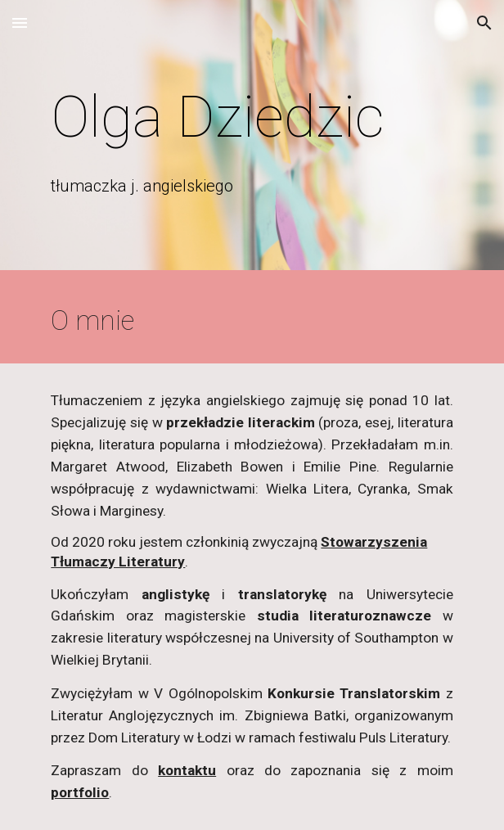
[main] (252, 117)
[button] (20, 23)
